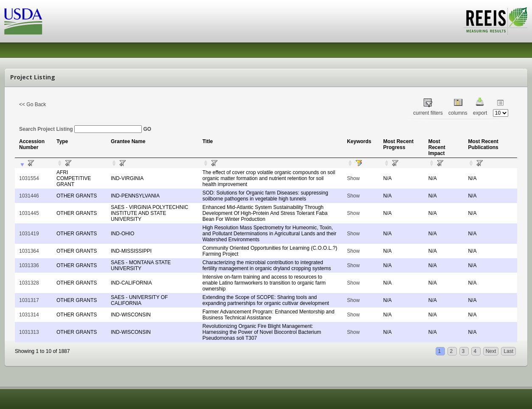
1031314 (29, 315)
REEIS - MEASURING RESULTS (496, 21)
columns (458, 113)
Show (353, 178)
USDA (23, 21)
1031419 (29, 234)
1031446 (29, 196)
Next (491, 351)
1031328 (29, 283)
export (480, 113)
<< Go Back (32, 104)
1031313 (29, 332)
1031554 (29, 178)
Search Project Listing (80, 129)
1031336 (29, 265)
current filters (428, 113)
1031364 (29, 251)
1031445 (29, 213)
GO (147, 129)
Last (508, 351)
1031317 (29, 300)
